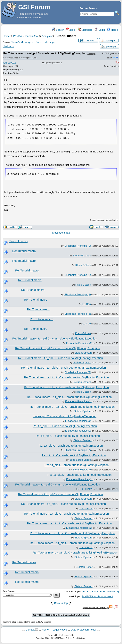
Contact (30, 630)
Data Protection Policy (84, 630)
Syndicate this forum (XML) (95, 608)
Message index (61, 233)
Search (58, 30)
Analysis (47, 36)
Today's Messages (22, 42)
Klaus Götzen (83, 265)
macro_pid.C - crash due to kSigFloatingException (65, 416)
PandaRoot (32, 36)
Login (100, 30)
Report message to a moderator (104, 220)
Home (113, 30)
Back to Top (61, 603)
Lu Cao (87, 304)
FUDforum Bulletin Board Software (71, 638)
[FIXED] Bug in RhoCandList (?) (100, 592)
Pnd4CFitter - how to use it (97, 596)
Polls (39, 42)
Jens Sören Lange (80, 460)
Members (85, 30)
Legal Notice (60, 630)
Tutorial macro (18, 241)
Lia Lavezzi (10, 63)
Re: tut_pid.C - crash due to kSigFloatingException (65, 426)
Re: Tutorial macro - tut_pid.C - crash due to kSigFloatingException (45, 53)
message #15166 (28, 58)
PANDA (17, 36)
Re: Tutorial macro (24, 251)
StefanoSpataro (82, 256)
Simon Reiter (85, 567)
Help (71, 30)
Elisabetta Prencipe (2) (78, 246)
